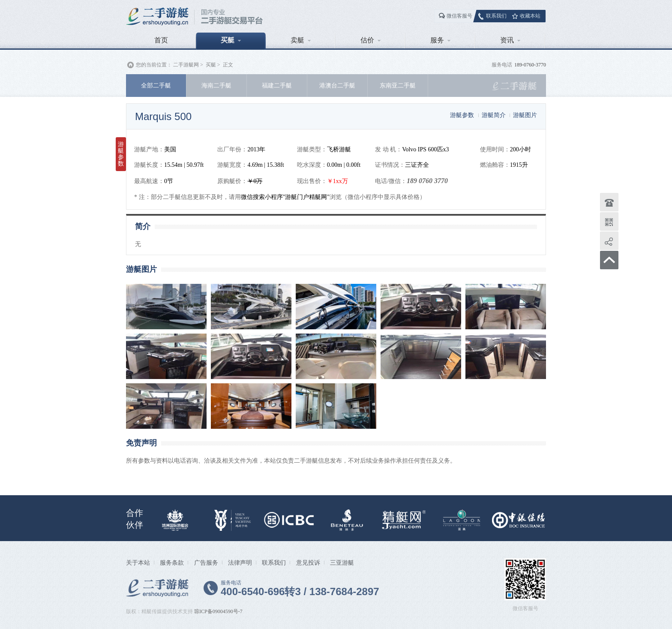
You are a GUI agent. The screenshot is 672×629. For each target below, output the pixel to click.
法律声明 (240, 563)
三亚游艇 (342, 563)
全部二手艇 (156, 85)
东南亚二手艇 (398, 85)
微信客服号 (459, 16)
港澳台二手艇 (337, 85)
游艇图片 (525, 115)
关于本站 (138, 563)
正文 (228, 65)
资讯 (510, 40)
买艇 (231, 40)
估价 (370, 40)
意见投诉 (308, 563)
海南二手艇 (216, 85)
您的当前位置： (154, 65)
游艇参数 (462, 115)
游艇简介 (494, 115)
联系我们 (496, 16)
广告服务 (206, 563)
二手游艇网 (186, 65)
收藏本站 (530, 16)
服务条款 (172, 563)
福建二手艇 (277, 85)
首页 (161, 40)
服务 (440, 40)
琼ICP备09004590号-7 (218, 611)
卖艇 (301, 40)
